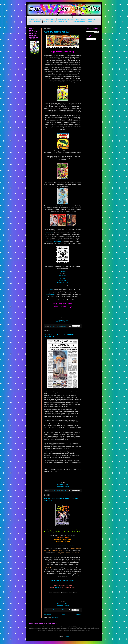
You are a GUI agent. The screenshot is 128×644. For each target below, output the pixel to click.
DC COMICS (63, 272)
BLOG (77, 19)
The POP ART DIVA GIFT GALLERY (36, 19)
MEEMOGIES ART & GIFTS (50, 22)
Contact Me (58, 587)
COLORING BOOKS (78, 17)
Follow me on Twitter (63, 320)
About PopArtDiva (91, 22)
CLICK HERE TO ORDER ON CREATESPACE (63, 582)
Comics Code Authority (55, 242)
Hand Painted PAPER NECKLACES (66, 19)
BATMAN (63, 273)
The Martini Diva (38, 22)
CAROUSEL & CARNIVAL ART (88, 19)
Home (63, 615)
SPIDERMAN (63, 279)
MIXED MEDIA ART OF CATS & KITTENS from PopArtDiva (71, 22)
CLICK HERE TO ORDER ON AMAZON (63, 580)
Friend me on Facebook (63, 322)
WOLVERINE (63, 280)
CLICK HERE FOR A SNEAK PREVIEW (63, 545)
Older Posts (78, 615)
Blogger (67, 637)
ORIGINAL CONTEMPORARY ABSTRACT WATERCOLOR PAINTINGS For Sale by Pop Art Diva (50, 17)
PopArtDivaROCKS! (51, 19)
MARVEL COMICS (50, 295)
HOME (29, 24)
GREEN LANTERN (63, 277)
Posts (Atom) (54, 617)
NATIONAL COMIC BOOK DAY (57, 32)
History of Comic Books (64, 300)
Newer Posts (48, 615)
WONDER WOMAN (63, 282)
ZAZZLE (30, 22)
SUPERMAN (63, 275)
